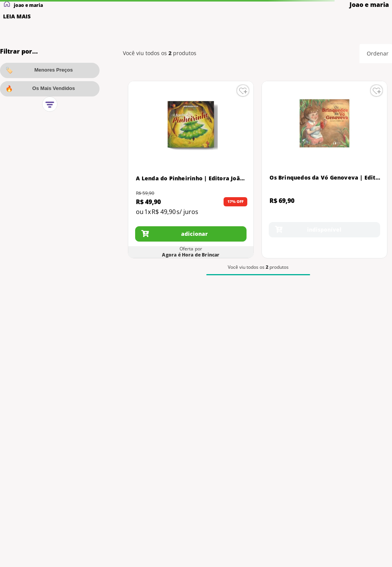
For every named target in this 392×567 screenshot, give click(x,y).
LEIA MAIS (17, 16)
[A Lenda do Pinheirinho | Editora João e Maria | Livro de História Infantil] (191, 170)
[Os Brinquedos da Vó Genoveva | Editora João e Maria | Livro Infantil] (324, 170)
